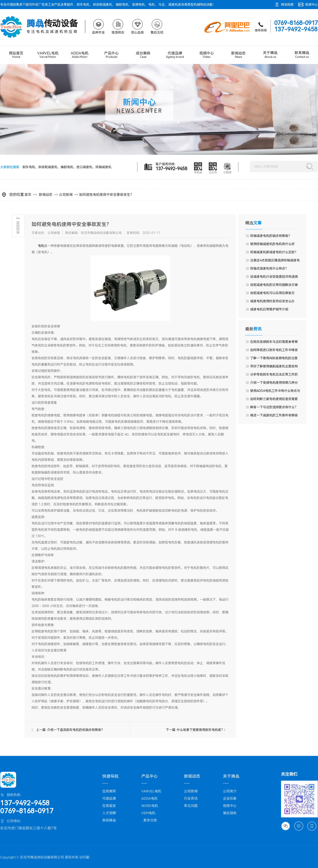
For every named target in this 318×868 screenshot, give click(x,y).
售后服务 (230, 813)
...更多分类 (149, 820)
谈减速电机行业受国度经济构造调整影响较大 (274, 278)
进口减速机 (84, 167)
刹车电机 (83, 5)
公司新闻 (66, 195)
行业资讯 (191, 799)
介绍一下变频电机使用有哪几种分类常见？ (274, 384)
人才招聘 (109, 813)
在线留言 (109, 806)
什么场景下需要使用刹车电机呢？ (201, 730)
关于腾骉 (270, 55)
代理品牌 (175, 55)
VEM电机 (148, 813)
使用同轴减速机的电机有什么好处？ (272, 245)
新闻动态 (238, 55)
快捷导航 (110, 776)
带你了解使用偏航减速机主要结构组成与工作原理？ (274, 367)
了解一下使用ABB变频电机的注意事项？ (274, 359)
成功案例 (143, 55)
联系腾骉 (302, 55)
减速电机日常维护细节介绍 (269, 309)
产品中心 (111, 55)
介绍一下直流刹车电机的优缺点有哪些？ (76, 730)
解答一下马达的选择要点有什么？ (274, 407)
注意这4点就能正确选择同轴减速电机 (275, 261)
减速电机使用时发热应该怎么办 (272, 301)
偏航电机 (122, 5)
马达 (161, 5)
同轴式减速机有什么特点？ (269, 268)
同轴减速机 (103, 167)
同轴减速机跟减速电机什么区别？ (274, 252)
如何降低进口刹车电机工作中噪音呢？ (274, 351)
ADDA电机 (80, 55)
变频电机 (138, 5)
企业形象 (230, 799)
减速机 (173, 5)
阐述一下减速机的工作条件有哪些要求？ (274, 416)
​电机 (41, 246)
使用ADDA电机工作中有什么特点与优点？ (275, 392)
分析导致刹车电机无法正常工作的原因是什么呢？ (274, 376)
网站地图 (287, 5)
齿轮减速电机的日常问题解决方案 (274, 285)
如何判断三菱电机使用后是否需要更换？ (274, 400)
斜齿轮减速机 (103, 5)
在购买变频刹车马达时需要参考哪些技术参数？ (274, 343)
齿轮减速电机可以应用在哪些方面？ (272, 294)
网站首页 (16, 55)
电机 (152, 5)
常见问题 (191, 806)
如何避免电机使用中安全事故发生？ (106, 195)
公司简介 (230, 791)
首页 (28, 195)
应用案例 (109, 791)
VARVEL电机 (48, 55)
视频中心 (311, 5)
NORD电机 (150, 806)
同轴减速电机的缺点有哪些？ (271, 236)
